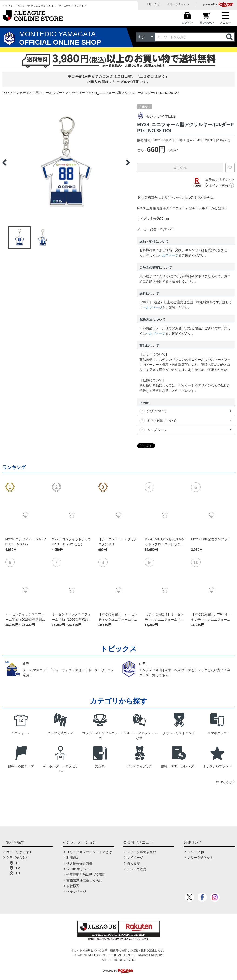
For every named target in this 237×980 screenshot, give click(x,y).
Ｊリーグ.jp (153, 4)
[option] (66, 162)
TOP (6, 93)
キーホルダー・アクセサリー (64, 93)
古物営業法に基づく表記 (84, 880)
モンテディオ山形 (26, 93)
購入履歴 (133, 863)
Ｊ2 (17, 868)
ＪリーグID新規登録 (142, 852)
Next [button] (128, 162)
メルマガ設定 (137, 869)
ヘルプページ (169, 255)
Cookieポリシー (78, 869)
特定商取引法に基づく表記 (86, 874)
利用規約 (73, 858)
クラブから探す (17, 858)
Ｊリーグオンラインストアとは (89, 852)
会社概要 (73, 886)
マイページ (135, 858)
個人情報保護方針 (79, 863)
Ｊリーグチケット (178, 4)
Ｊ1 (17, 863)
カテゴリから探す (19, 852)
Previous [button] (4, 162)
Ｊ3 (17, 873)
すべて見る (224, 782)
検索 (230, 37)
